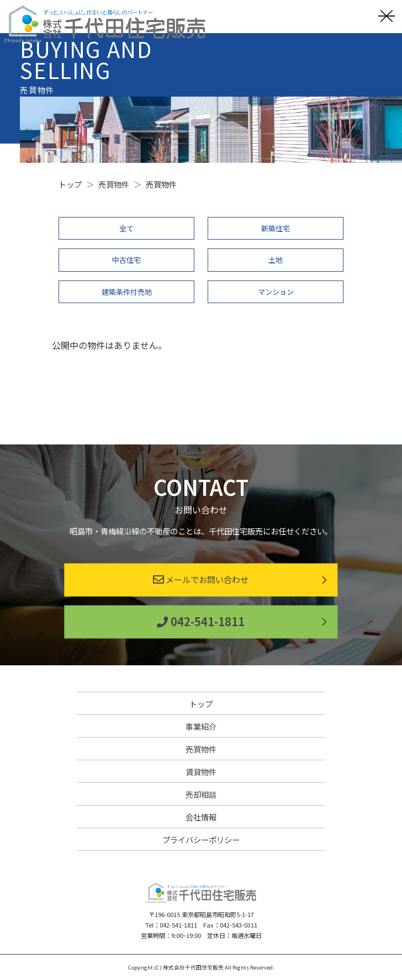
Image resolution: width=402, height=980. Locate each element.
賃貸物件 (201, 772)
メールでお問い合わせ (201, 580)
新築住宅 (276, 228)
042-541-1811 (201, 622)
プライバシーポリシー (201, 839)
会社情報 (201, 817)
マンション (276, 292)
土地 (276, 260)
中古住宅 (126, 260)
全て (126, 228)
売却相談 (201, 794)
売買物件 (201, 749)
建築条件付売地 (127, 292)
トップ (201, 704)
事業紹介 (201, 726)
